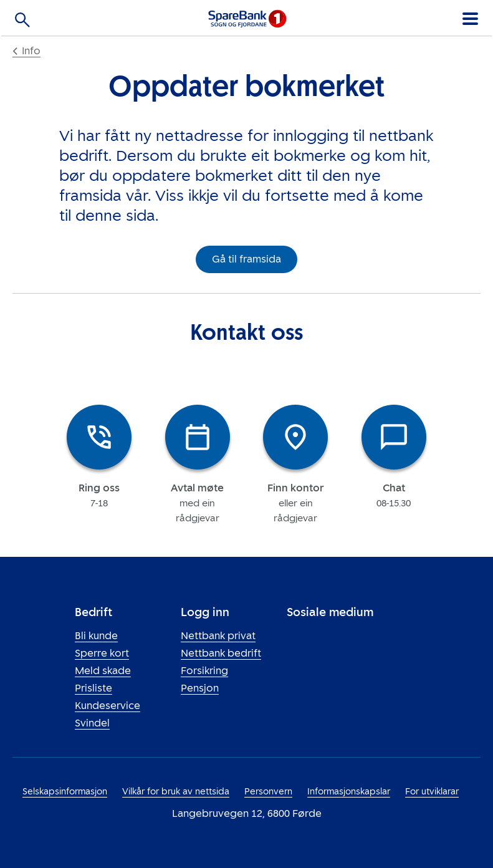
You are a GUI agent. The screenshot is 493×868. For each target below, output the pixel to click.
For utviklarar (432, 792)
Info (26, 51)
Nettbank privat (218, 636)
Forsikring (204, 671)
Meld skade (103, 671)
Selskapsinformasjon (65, 792)
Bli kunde (96, 636)
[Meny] (470, 17)
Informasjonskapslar (349, 792)
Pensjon (200, 688)
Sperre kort (102, 653)
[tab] (99, 464)
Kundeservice (108, 706)
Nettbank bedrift (221, 653)
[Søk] (22, 22)
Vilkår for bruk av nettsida (176, 792)
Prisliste (93, 688)
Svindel (92, 723)
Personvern (268, 792)
